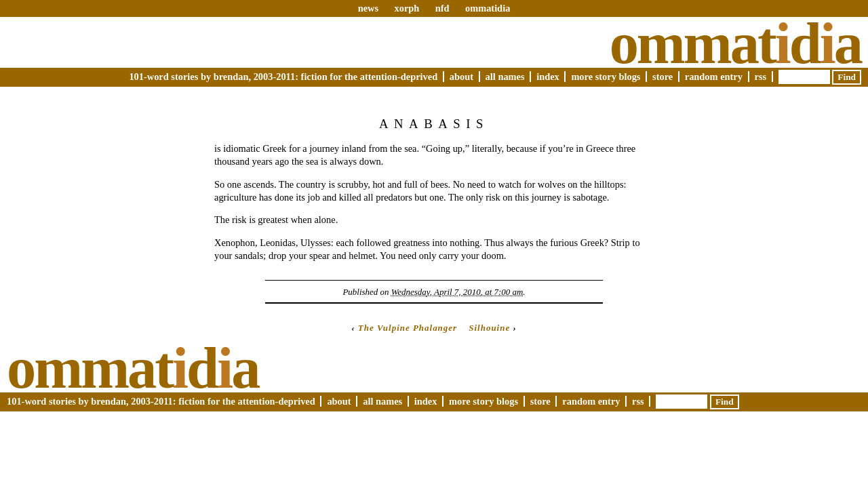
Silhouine (489, 328)
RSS (761, 77)
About (461, 77)
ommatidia (488, 8)
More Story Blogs (606, 77)
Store (663, 77)
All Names (505, 77)
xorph (407, 8)
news (368, 8)
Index (548, 77)
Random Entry (714, 77)
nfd (442, 8)
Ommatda (735, 43)
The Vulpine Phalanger (408, 328)
